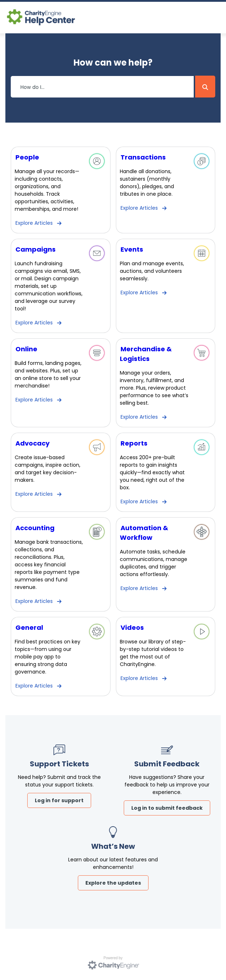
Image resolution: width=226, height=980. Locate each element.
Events (132, 249)
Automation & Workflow (144, 533)
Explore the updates (113, 883)
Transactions (143, 157)
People (27, 157)
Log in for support (59, 800)
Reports (134, 443)
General (29, 627)
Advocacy (32, 443)
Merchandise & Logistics (146, 354)
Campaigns (36, 249)
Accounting (35, 528)
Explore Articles (34, 223)
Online (26, 349)
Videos (132, 627)
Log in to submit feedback (167, 808)
